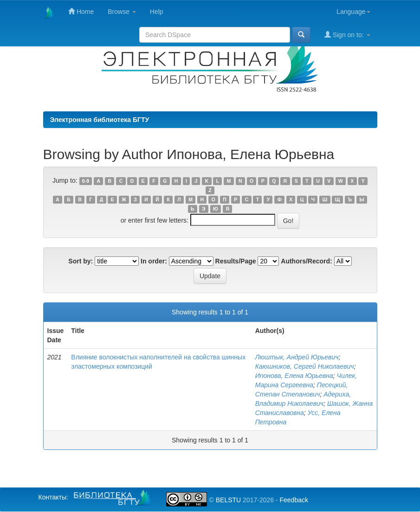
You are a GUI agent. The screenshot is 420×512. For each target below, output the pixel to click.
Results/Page (236, 261)
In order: (154, 261)
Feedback (294, 500)
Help (157, 12)
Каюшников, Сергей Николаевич (305, 366)
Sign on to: (347, 35)
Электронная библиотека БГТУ (100, 120)
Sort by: (81, 261)
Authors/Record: (306, 261)
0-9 (86, 181)
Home (81, 11)
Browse (122, 12)
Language (353, 12)
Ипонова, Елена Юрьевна (294, 376)
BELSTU (228, 500)
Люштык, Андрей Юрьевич (297, 357)
